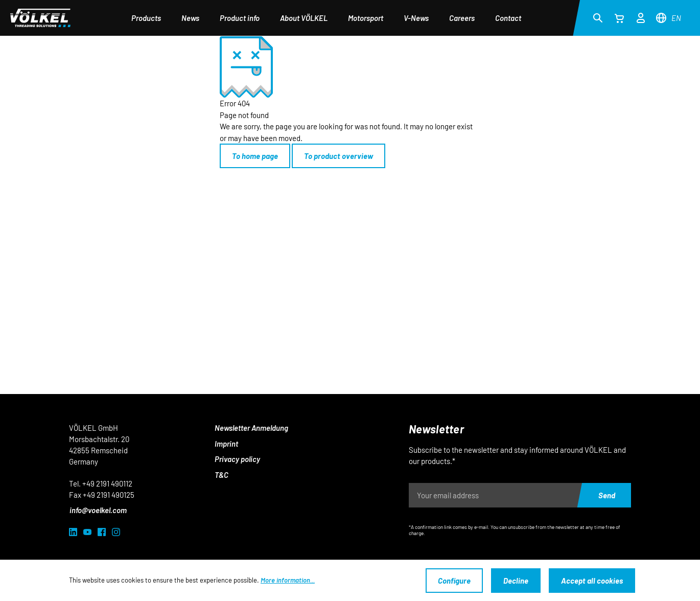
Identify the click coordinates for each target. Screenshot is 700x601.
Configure (454, 581)
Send (607, 495)
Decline (516, 581)
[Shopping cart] (619, 18)
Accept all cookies (592, 581)
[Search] (598, 17)
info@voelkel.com (98, 510)
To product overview (339, 156)
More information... (288, 580)
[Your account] (641, 16)
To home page (255, 156)
